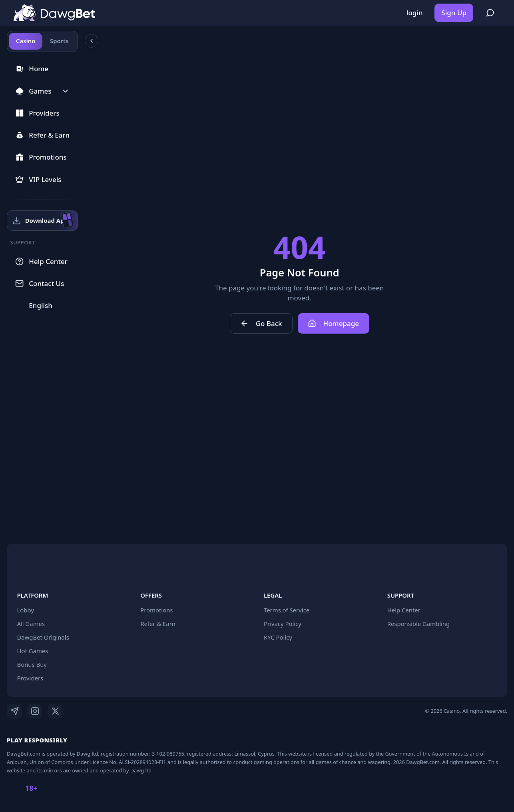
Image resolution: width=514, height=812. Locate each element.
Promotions (156, 610)
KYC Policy (278, 637)
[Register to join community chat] (490, 13)
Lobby (26, 610)
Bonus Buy (32, 664)
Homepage (337, 323)
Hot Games (33, 651)
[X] (55, 711)
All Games (31, 624)
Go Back (265, 323)
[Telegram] (14, 711)
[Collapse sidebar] (99, 41)
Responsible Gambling (418, 624)
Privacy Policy (283, 624)
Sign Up (454, 13)
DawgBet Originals (43, 637)
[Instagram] (35, 711)
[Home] (54, 13)
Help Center (404, 610)
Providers (30, 678)
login (415, 13)
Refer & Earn (158, 624)
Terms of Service (287, 610)
